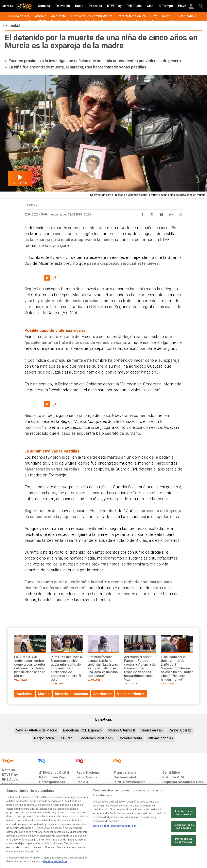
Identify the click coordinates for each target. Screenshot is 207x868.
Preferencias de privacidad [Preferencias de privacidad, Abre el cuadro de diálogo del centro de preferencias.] (184, 840)
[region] (103, 826)
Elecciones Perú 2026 (96, 738)
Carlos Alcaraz (180, 730)
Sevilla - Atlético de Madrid (37, 730)
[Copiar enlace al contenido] (180, 213)
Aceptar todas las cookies (184, 813)
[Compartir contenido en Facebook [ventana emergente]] (142, 213)
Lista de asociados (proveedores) (114, 826)
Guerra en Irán (152, 730)
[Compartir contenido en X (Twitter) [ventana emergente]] (152, 213)
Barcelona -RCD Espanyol (83, 730)
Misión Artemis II (122, 730)
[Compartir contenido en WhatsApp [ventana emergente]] (171, 213)
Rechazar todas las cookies (184, 827)
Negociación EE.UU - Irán (53, 738)
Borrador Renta (130, 738)
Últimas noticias (160, 738)
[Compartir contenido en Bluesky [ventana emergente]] (161, 213)
